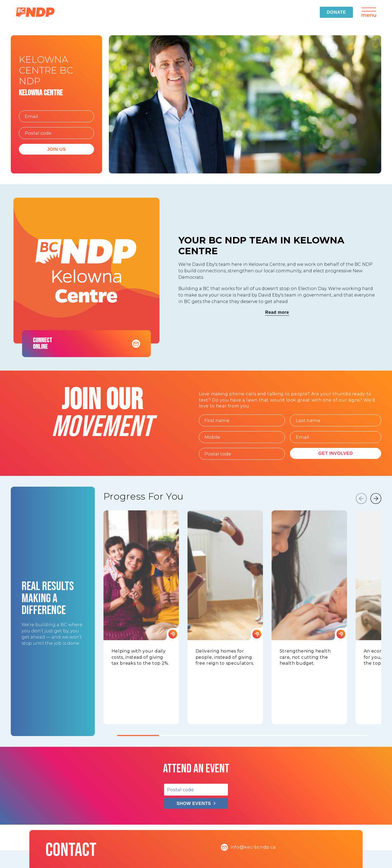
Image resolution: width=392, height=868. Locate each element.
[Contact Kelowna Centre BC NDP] (136, 344)
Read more (277, 312)
